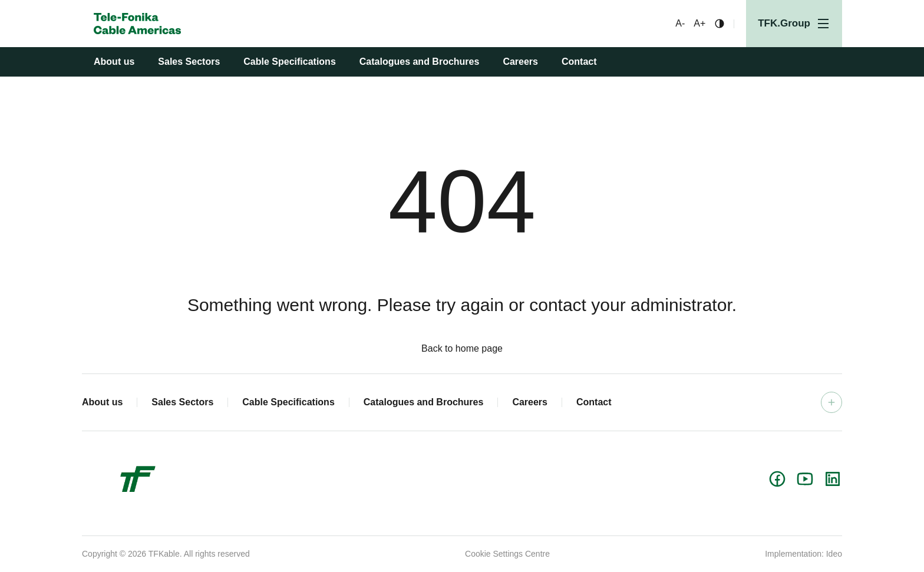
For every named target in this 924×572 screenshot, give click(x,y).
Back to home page (462, 348)
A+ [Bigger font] (699, 24)
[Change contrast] (720, 24)
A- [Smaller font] (680, 24)
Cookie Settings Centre (507, 554)
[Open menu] (794, 24)
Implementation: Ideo (803, 554)
